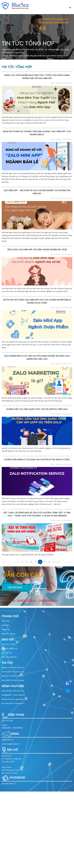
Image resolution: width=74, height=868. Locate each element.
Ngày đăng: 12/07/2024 (61, 199)
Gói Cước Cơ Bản (8, 644)
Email (15, 734)
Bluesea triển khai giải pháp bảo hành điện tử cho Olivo (13, 699)
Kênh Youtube (13, 686)
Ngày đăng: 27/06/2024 (61, 309)
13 (45, 562)
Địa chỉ (12, 750)
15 (54, 562)
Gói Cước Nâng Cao (9, 648)
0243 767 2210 (7, 721)
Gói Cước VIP (7, 653)
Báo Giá (8, 639)
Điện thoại (16, 715)
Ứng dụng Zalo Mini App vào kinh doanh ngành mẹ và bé (37, 250)
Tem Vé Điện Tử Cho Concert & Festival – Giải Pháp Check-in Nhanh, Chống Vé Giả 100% (13, 672)
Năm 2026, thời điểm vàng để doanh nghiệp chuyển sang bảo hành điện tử (13, 680)
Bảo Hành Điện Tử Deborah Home (13, 703)
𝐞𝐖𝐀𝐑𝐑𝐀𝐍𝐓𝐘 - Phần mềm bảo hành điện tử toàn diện (13, 695)
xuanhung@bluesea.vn (11, 744)
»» (72, 562)
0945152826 (19, 601)
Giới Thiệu (6, 621)
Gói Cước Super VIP (9, 657)
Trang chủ (10, 616)
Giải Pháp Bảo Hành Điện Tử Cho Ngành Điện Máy (13, 691)
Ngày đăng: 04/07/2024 (61, 255)
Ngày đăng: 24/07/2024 (61, 83)
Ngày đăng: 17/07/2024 (61, 140)
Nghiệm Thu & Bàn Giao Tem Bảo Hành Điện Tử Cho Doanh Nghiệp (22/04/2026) (13, 668)
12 (40, 562)
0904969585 (41, 601)
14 (49, 562)
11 (36, 562)
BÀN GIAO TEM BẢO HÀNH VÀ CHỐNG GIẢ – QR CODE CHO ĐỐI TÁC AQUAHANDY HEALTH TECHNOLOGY (13, 676)
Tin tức (7, 663)
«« (4, 562)
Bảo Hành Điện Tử (9, 784)
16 (58, 562)
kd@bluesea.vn (8, 740)
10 (31, 562)
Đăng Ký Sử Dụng (8, 634)
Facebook (17, 778)
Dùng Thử (6, 629)
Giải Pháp (5, 625)
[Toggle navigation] (70, 8)
